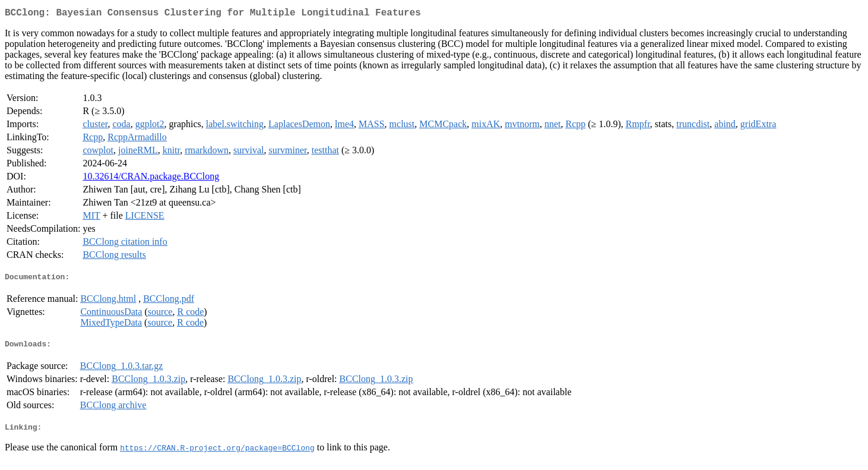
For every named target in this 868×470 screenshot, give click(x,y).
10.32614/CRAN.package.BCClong (151, 179)
